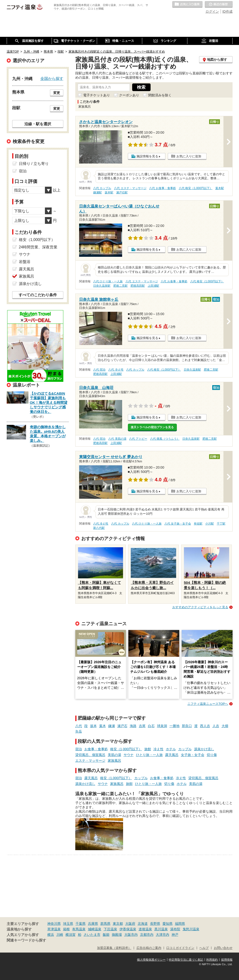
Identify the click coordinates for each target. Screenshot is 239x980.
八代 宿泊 (99, 370)
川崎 (60, 935)
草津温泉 (54, 929)
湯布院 (175, 929)
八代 (79, 726)
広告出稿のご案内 (149, 948)
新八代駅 (99, 528)
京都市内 (147, 935)
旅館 (148, 749)
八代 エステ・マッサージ (130, 188)
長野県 (155, 924)
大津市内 (163, 935)
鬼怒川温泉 (191, 929)
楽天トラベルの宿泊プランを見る (152, 427)
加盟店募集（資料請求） (114, 948)
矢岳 (79, 731)
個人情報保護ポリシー (151, 960)
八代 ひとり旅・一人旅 (108, 281)
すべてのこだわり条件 (38, 295)
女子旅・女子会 (193, 755)
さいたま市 (92, 935)
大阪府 (130, 924)
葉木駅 (220, 188)
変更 (57, 93)
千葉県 (81, 924)
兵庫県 (93, 924)
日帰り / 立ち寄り (34, 164)
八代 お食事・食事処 (162, 188)
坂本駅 (109, 192)
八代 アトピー (138, 439)
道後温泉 (145, 929)
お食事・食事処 (96, 749)
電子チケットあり (97, 95)
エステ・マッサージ (90, 761)
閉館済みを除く (160, 95)
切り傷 (212, 755)
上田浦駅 (153, 286)
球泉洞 (162, 726)
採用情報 (227, 960)
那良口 (187, 726)
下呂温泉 (110, 929)
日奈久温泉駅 (102, 286)
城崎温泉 (95, 929)
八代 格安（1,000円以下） (196, 188)
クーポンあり (129, 95)
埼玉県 (68, 924)
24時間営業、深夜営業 (38, 247)
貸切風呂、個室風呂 (90, 755)
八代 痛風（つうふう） (165, 439)
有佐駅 (198, 524)
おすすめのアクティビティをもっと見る (200, 607)
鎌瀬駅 (98, 192)
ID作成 (228, 11)
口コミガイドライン (180, 948)
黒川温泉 (161, 929)
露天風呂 (172, 755)
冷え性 (158, 749)
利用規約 (212, 960)
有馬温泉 (79, 929)
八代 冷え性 (116, 370)
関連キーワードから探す (26, 940)
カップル (185, 749)
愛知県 (168, 924)
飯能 (106, 935)
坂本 (93, 726)
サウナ (129, 755)
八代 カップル (102, 188)
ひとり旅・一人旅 (149, 755)
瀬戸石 (122, 726)
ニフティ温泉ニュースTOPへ (208, 704)
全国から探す (52, 78)
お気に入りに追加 (189, 156)
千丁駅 (221, 524)
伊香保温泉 (128, 929)
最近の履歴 (219, 5)
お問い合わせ (223, 948)
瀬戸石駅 (122, 192)
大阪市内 (131, 935)
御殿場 (117, 935)
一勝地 (174, 726)
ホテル (171, 749)
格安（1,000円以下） (126, 749)
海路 (133, 726)
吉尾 (142, 726)
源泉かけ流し (204, 749)
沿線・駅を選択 (38, 124)
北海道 (143, 924)
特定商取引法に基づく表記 (186, 960)
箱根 (66, 929)
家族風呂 (114, 761)
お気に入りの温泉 (187, 5)
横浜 (51, 935)
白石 (151, 726)
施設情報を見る (147, 156)
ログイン (212, 11)
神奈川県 (54, 924)
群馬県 (105, 924)
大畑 (225, 726)
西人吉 (205, 726)
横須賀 (71, 935)
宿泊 (79, 749)
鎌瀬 (112, 726)
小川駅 (210, 524)
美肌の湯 (114, 755)
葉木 (103, 726)
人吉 (216, 726)
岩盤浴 (25, 262)
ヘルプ (204, 948)
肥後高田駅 (138, 286)
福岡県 (180, 924)
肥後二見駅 (120, 286)
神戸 (175, 935)
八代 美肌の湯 (117, 439)
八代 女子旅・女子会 (178, 524)
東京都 (118, 924)
